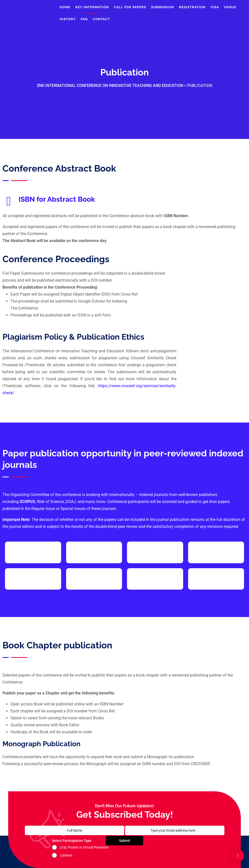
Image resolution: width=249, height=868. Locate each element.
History (68, 19)
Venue (230, 7)
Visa (215, 7)
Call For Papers (130, 7)
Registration (192, 7)
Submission (163, 7)
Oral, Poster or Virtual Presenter (84, 847)
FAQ (84, 19)
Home (65, 7)
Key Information (92, 7)
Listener (66, 855)
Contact (101, 19)
